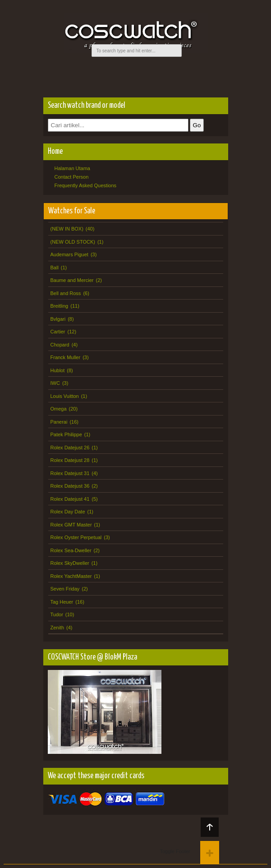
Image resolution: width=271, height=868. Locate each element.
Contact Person (72, 177)
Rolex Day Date (68, 512)
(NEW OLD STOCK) (73, 242)
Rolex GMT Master (71, 525)
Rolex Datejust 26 (70, 448)
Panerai (59, 422)
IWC (55, 383)
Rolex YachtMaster (71, 576)
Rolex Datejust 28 (70, 460)
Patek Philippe (66, 434)
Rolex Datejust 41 (70, 499)
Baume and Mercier (72, 280)
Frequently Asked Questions (86, 185)
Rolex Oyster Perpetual (76, 537)
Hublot (58, 370)
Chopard (60, 345)
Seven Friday (65, 589)
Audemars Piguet (69, 254)
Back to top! (210, 827)
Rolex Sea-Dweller (71, 550)
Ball (55, 268)
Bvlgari (58, 319)
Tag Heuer (62, 602)
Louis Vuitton (65, 396)
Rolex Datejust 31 (70, 473)
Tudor (57, 614)
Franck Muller (66, 357)
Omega (59, 409)
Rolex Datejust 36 (70, 486)
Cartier (58, 332)
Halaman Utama (72, 168)
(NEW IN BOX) (67, 229)
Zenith (57, 628)
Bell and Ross (66, 293)
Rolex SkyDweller (70, 563)
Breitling (60, 306)
